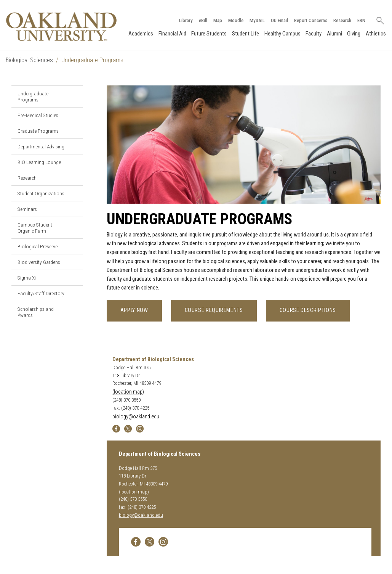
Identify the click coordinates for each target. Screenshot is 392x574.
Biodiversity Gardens (39, 262)
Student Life (246, 34)
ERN (361, 20)
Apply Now (134, 310)
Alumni (334, 34)
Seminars (27, 209)
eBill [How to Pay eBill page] (203, 20)
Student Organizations (41, 193)
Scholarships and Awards (36, 312)
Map (218, 20)
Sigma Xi (27, 278)
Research (342, 20)
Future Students (209, 34)
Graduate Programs (38, 131)
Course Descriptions (308, 310)
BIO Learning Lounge (39, 162)
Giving (354, 34)
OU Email (279, 20)
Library (186, 20)
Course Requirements (214, 310)
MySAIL (257, 20)
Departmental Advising (41, 146)
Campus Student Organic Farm (35, 228)
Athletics (376, 34)
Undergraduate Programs (33, 96)
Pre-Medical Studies (38, 115)
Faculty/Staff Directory (41, 293)
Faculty (314, 34)
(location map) (128, 392)
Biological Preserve (38, 246)
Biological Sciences (29, 60)
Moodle (236, 20)
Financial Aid (172, 34)
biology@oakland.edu (136, 417)
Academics (141, 34)
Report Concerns (311, 20)
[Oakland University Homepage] (61, 27)
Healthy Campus (282, 34)
